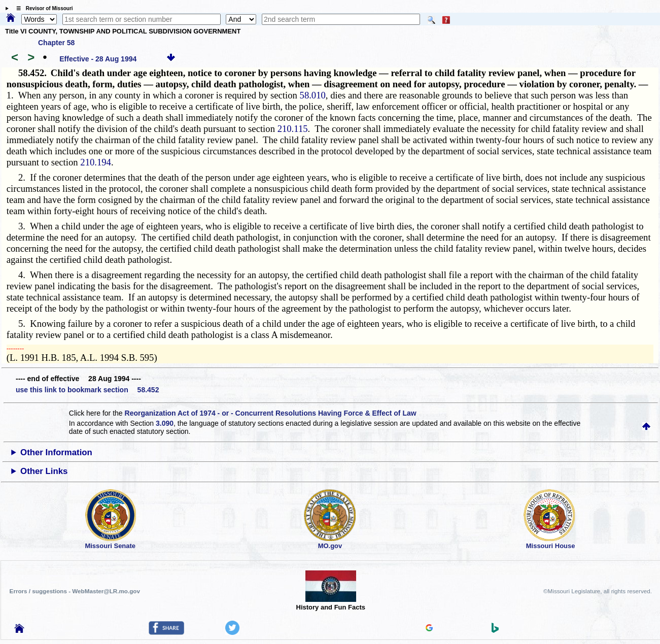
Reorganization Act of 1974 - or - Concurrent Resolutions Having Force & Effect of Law (271, 413)
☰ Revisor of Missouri (42, 8)
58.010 (313, 95)
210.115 (293, 129)
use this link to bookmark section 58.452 (87, 390)
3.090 (165, 423)
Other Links (44, 471)
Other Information (56, 452)
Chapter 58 (56, 43)
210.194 (96, 162)
